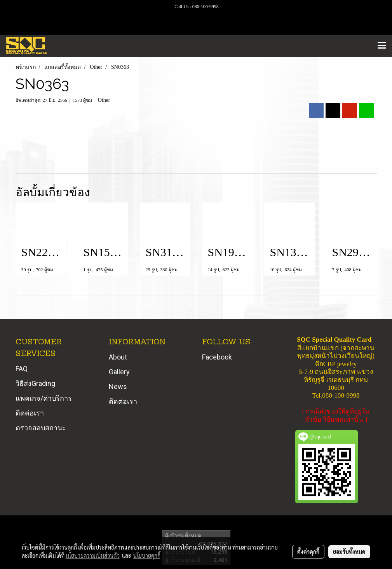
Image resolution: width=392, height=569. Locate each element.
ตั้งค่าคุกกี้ (308, 552)
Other (104, 100)
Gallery (119, 372)
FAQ (22, 369)
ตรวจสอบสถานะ (41, 428)
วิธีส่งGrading (35, 383)
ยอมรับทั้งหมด (349, 552)
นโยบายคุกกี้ (147, 555)
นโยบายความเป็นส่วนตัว (93, 555)
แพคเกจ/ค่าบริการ (44, 398)
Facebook (217, 357)
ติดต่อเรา (30, 413)
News (118, 387)
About (118, 357)
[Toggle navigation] (382, 46)
